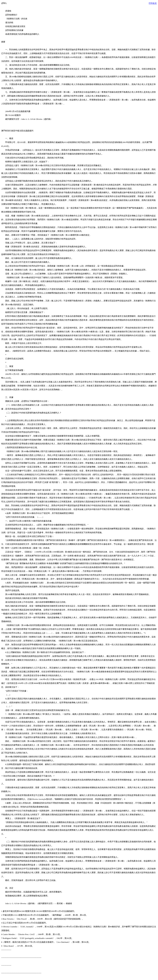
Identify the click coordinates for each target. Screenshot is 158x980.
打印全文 (153, 3)
